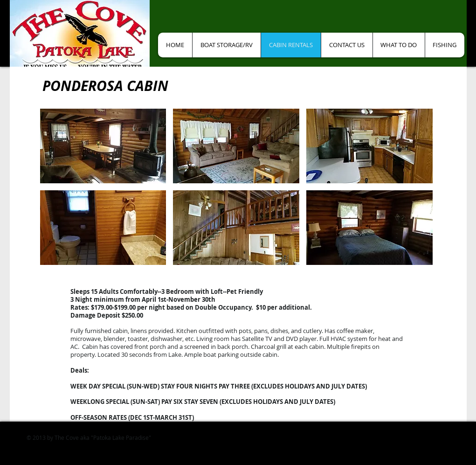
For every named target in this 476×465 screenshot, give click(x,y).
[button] (103, 146)
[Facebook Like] (191, 19)
